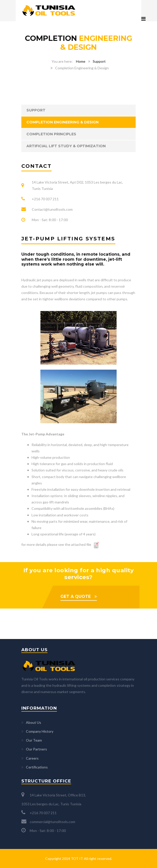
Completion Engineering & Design (62, 122)
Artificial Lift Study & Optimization (66, 146)
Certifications (37, 767)
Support (99, 61)
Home (81, 61)
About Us (34, 722)
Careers (32, 758)
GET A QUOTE (76, 596)
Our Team (34, 740)
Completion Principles (51, 134)
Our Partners (36, 749)
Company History (40, 731)
